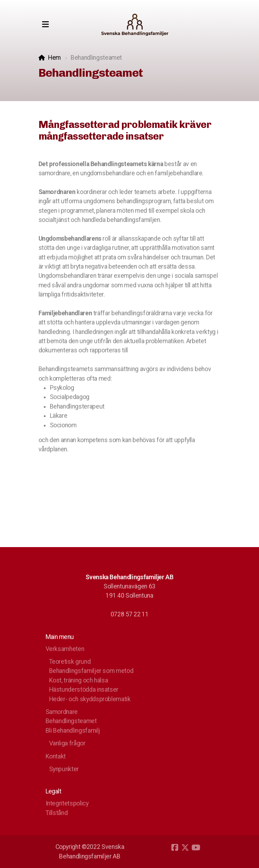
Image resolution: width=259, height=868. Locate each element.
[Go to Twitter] (185, 848)
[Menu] (46, 25)
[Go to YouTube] (196, 848)
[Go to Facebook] (175, 848)
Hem (54, 58)
